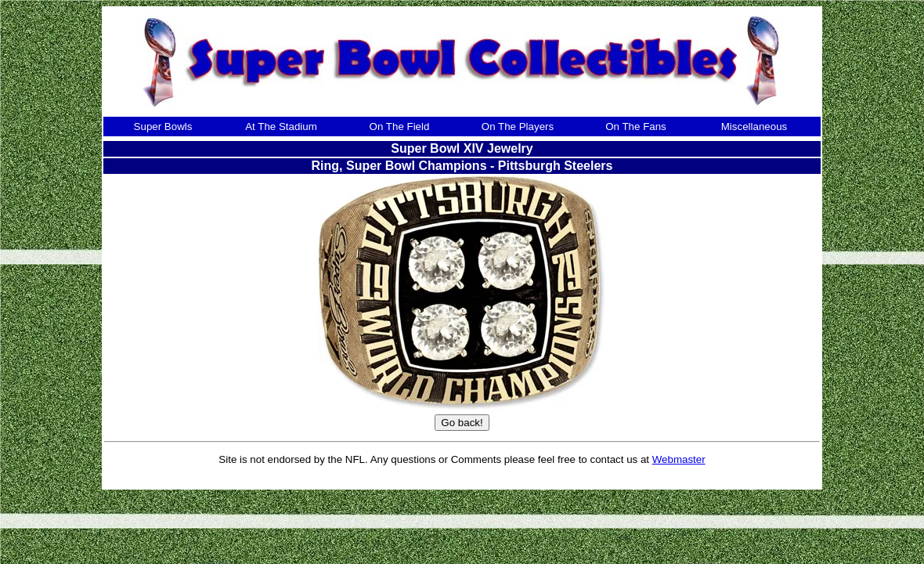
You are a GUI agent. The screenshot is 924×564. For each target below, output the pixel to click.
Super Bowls (163, 127)
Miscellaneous (754, 127)
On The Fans (636, 127)
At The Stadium (281, 127)
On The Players (518, 127)
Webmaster (679, 459)
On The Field (400, 127)
